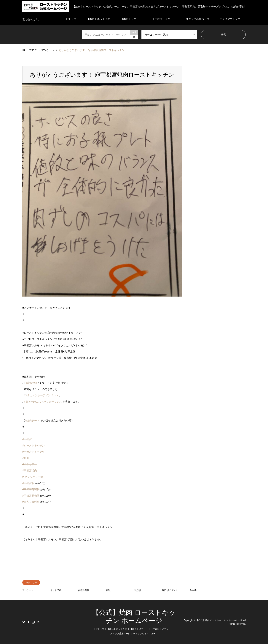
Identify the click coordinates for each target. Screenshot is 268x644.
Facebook (28, 622)
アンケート (28, 590)
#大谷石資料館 (31, 502)
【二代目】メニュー (161, 629)
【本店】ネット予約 (117, 629)
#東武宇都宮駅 (31, 489)
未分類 (137, 590)
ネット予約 (56, 590)
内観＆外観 (84, 590)
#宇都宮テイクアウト (35, 452)
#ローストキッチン (33, 445)
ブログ (33, 50)
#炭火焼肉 (32, 383)
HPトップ (99, 629)
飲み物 (193, 590)
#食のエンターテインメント (42, 395)
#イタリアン (30, 464)
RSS (38, 622)
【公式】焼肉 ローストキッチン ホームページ (219, 620)
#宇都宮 (27, 439)
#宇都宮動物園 (31, 496)
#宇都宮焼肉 (30, 470)
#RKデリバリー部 (33, 477)
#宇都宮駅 (28, 483)
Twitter (24, 622)
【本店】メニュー (139, 629)
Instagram (33, 622)
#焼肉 (26, 458)
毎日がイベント (170, 590)
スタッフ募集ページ (120, 634)
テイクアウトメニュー (144, 634)
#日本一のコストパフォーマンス (43, 402)
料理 (108, 590)
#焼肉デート (32, 421)
